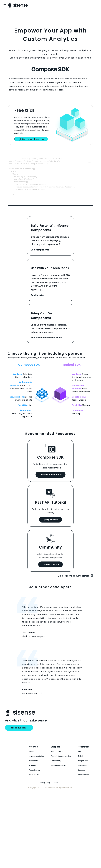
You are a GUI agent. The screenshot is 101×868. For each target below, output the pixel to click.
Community (56, 768)
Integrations (83, 768)
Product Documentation (61, 763)
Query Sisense (50, 527)
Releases (82, 777)
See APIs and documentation (46, 345)
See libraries (38, 302)
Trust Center (35, 777)
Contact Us (34, 782)
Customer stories (37, 763)
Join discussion (50, 572)
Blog (80, 759)
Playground (82, 773)
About (32, 759)
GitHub (81, 763)
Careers (33, 773)
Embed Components (50, 482)
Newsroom (34, 768)
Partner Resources (58, 773)
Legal (56, 790)
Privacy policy (83, 782)
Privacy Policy (45, 790)
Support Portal (57, 759)
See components (40, 257)
